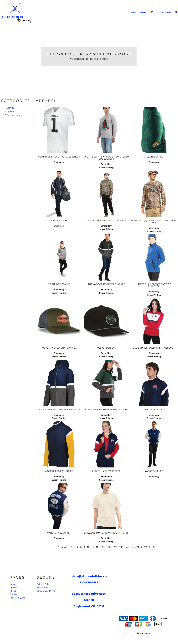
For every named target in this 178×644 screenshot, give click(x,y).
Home (12, 584)
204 (110, 547)
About (13, 591)
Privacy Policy (43, 587)
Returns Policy (44, 584)
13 (102, 547)
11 (93, 547)
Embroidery (59, 162)
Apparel (10, 111)
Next (127, 547)
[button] (152, 12)
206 (121, 547)
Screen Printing (106, 168)
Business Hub (13, 115)
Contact (13, 594)
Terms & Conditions (46, 591)
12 (97, 547)
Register (143, 12)
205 (115, 547)
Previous (62, 547)
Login (133, 12)
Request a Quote (17, 598)
